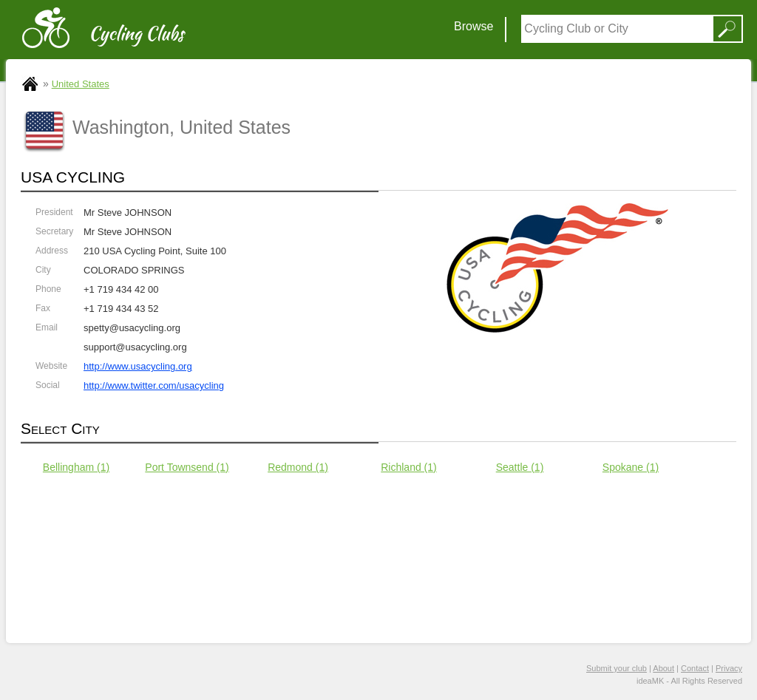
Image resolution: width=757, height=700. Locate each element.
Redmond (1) (298, 467)
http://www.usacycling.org (138, 366)
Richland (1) (408, 467)
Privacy (729, 668)
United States (81, 84)
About (663, 668)
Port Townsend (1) (187, 467)
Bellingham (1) (76, 467)
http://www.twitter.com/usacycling (154, 385)
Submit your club (617, 668)
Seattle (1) (520, 467)
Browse (473, 26)
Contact (695, 668)
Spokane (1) (631, 467)
